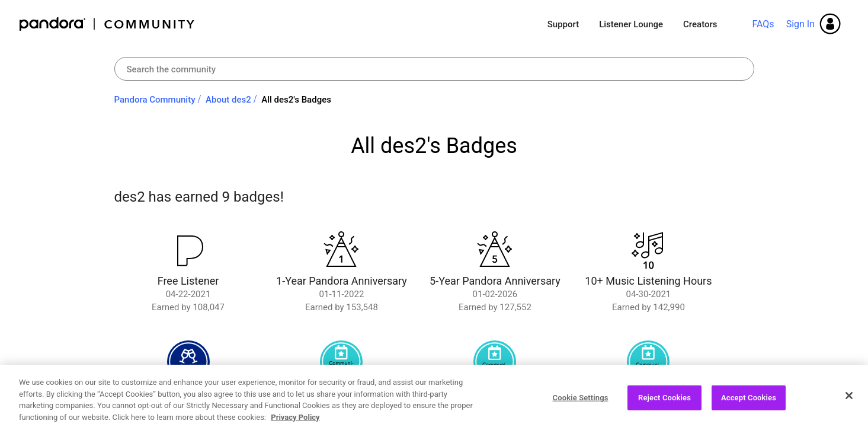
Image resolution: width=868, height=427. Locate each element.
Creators (700, 24)
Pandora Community (108, 24)
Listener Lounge (631, 24)
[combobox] (434, 69)
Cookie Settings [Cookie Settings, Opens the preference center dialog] (581, 402)
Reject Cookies (664, 402)
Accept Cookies (749, 402)
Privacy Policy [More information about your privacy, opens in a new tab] (295, 421)
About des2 (228, 100)
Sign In (800, 24)
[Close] (849, 400)
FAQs (763, 24)
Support (563, 24)
